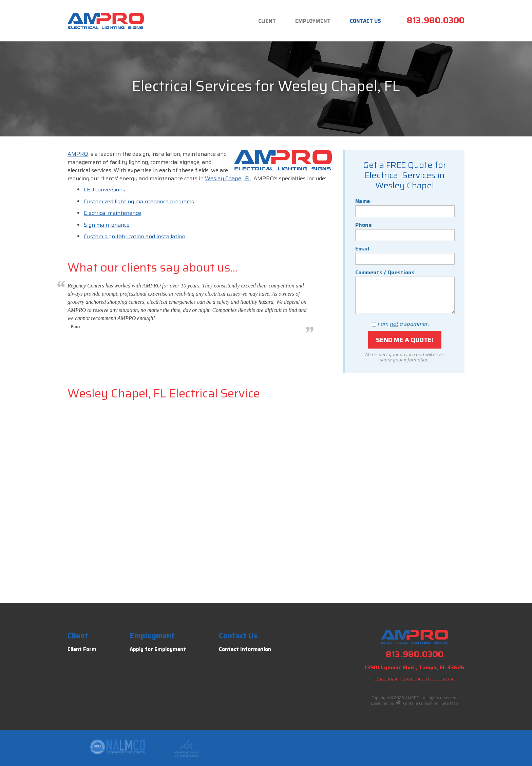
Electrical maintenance (112, 213)
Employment (313, 21)
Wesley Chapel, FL (228, 178)
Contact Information (245, 649)
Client (267, 21)
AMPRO (78, 154)
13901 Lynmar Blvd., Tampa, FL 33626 (414, 667)
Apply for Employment (158, 649)
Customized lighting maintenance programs (139, 201)
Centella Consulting (417, 703)
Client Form (82, 649)
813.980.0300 (436, 20)
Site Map (450, 703)
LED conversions (104, 190)
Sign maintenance (107, 225)
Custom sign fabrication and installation (135, 236)
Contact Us (365, 21)
